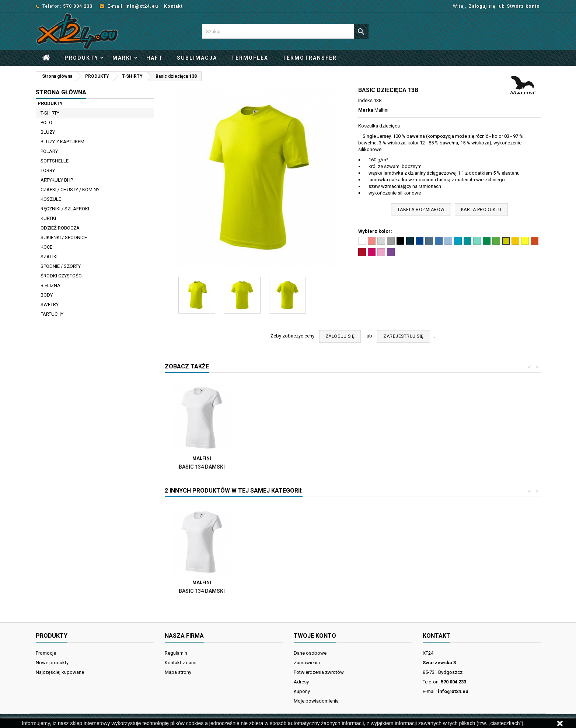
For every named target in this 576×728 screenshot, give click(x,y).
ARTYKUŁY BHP (57, 180)
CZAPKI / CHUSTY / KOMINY (70, 190)
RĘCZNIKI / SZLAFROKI (65, 209)
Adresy (301, 682)
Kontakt (173, 6)
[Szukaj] (285, 31)
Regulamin (176, 653)
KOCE (46, 247)
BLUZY (48, 132)
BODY (47, 295)
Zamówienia (307, 663)
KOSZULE (51, 199)
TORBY (48, 170)
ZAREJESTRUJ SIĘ (404, 336)
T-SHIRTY (50, 113)
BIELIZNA (50, 285)
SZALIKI (49, 257)
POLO (46, 122)
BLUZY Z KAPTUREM (62, 142)
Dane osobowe (310, 653)
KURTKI (48, 218)
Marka (366, 110)
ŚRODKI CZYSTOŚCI (62, 276)
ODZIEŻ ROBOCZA (60, 228)
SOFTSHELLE (55, 161)
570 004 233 (78, 6)
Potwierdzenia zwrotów (319, 672)
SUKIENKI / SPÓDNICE (64, 237)
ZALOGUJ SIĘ (340, 336)
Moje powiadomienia (316, 701)
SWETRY (50, 304)
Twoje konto (315, 636)
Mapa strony (178, 672)
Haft (155, 58)
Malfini (381, 110)
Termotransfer (310, 58)
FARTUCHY (52, 314)
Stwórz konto (523, 6)
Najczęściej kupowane (60, 672)
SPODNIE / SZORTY (61, 266)
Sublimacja (197, 58)
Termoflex (250, 58)
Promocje (46, 653)
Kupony (302, 691)
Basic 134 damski (284, 467)
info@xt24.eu (142, 6)
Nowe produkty (52, 663)
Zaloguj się (482, 6)
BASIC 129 (202, 467)
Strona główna (61, 92)
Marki (122, 58)
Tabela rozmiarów (421, 210)
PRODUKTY (81, 58)
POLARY (49, 151)
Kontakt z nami (181, 663)
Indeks (365, 100)
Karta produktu (481, 210)
